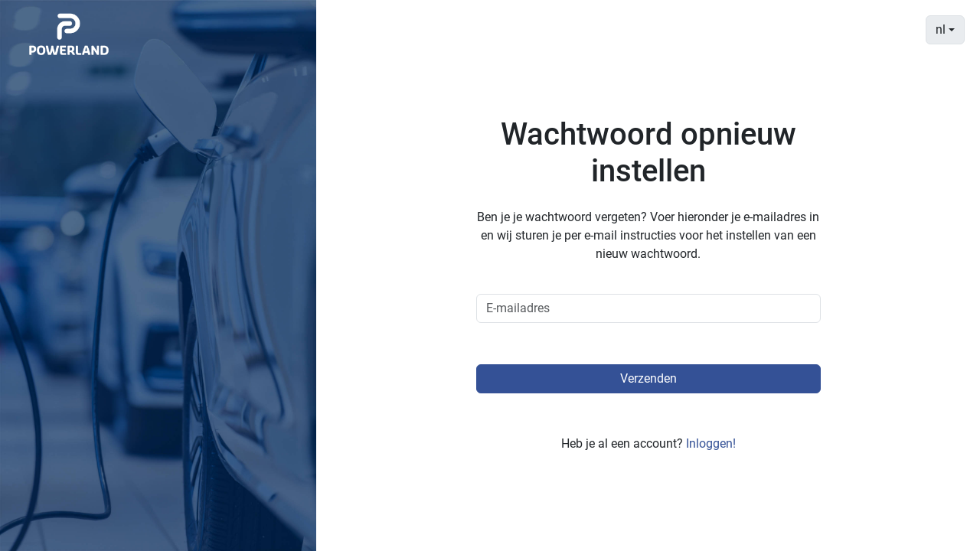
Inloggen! (711, 443)
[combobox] (945, 30)
